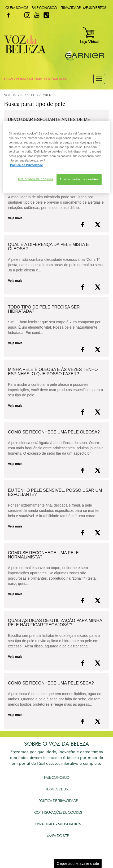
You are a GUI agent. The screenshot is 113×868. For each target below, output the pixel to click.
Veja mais (15, 218)
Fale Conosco (44, 8)
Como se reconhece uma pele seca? (51, 683)
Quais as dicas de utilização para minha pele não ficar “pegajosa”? (55, 623)
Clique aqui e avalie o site (78, 863)
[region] (57, 157)
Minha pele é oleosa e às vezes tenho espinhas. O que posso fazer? (53, 372)
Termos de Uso (58, 789)
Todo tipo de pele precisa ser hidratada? (44, 309)
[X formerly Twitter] (98, 225)
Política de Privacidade (58, 801)
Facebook (8, 15)
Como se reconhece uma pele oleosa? (54, 432)
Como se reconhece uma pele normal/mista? (43, 555)
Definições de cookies (35, 179)
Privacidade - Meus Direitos (83, 8)
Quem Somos (17, 8)
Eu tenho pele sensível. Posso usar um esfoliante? (55, 493)
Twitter (18, 15)
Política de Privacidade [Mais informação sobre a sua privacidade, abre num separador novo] (27, 165)
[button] (99, 79)
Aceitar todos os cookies (79, 180)
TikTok (46, 15)
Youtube (37, 15)
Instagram (27, 15)
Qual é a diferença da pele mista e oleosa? (48, 247)
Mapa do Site (58, 836)
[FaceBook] (83, 225)
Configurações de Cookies (58, 812)
